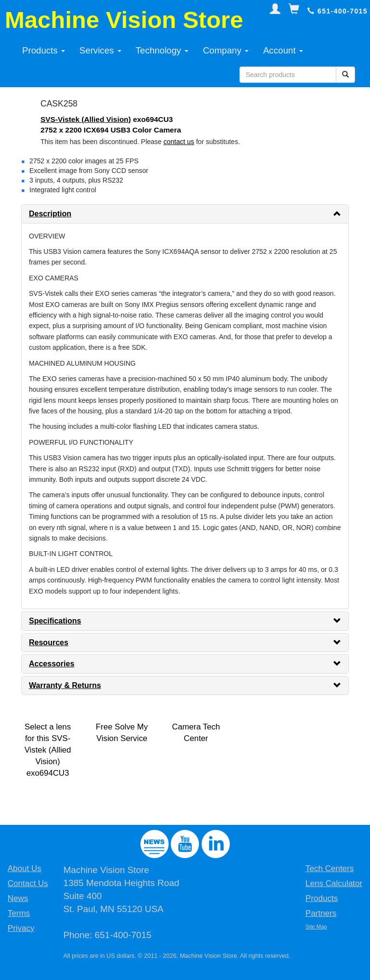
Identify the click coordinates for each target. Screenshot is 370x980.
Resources (49, 642)
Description (50, 214)
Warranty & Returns (65, 685)
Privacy (21, 928)
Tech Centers (330, 868)
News (18, 898)
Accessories (52, 664)
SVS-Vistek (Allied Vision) (86, 119)
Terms (19, 913)
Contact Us (28, 883)
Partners (321, 913)
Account (283, 50)
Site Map (316, 927)
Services (100, 50)
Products (44, 50)
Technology (162, 50)
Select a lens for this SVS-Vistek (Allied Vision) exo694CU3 (48, 750)
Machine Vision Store (124, 20)
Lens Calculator (334, 883)
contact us (179, 142)
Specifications (55, 621)
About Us (25, 868)
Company (226, 50)
